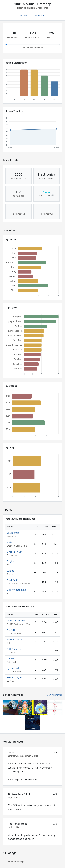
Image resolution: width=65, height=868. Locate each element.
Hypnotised (13, 668)
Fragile (10, 561)
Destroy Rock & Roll (17, 590)
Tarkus (10, 542)
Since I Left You (15, 552)
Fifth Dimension (15, 649)
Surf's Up (11, 630)
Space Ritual (13, 533)
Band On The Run (16, 621)
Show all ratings (16, 862)
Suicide (10, 571)
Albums (24, 15)
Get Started (40, 15)
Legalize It (12, 658)
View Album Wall (55, 695)
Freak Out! (12, 580)
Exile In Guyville (15, 677)
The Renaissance (15, 639)
